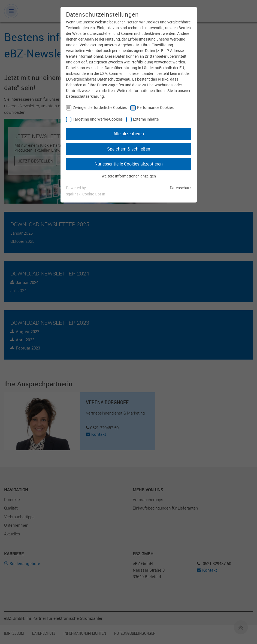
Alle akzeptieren (129, 134)
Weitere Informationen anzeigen (129, 176)
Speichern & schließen (129, 149)
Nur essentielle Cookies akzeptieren (129, 164)
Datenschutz (181, 188)
